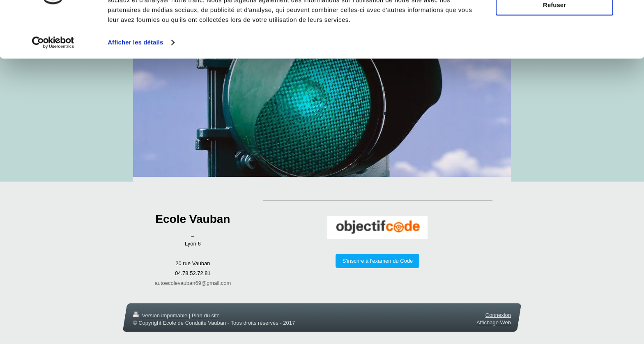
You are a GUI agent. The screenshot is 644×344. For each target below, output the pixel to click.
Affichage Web (494, 322)
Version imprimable (161, 315)
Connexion (498, 315)
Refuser (554, 45)
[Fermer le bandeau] (631, 13)
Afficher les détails (135, 82)
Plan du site (206, 315)
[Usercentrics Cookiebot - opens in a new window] (53, 82)
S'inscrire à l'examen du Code (377, 261)
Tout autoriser (554, 20)
